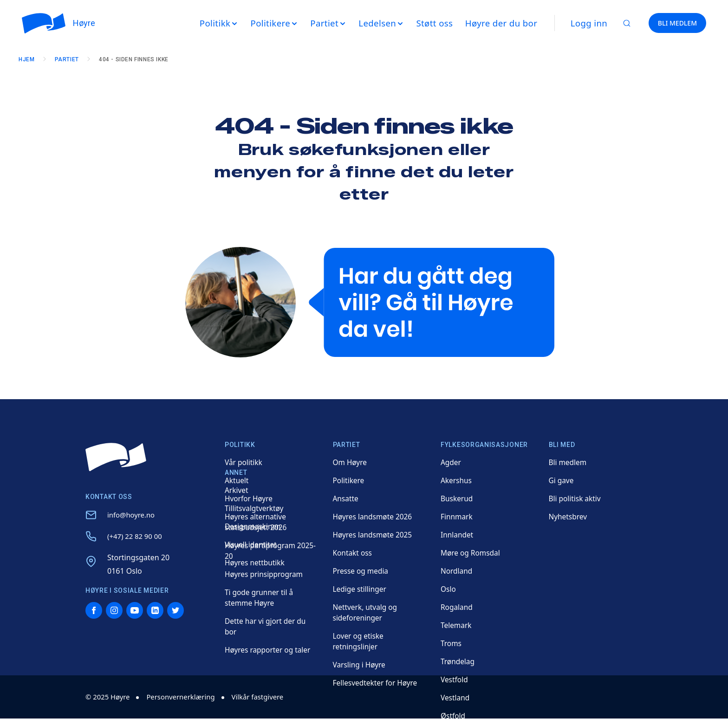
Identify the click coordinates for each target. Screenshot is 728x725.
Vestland (456, 698)
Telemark (457, 625)
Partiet (70, 59)
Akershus (457, 480)
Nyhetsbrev (569, 517)
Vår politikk (244, 462)
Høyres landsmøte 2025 (374, 535)
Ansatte (346, 498)
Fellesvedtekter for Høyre (377, 683)
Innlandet (458, 535)
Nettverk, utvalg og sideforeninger (366, 612)
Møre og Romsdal (471, 553)
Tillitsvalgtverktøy (255, 508)
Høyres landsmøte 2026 (374, 517)
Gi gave (562, 480)
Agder (451, 462)
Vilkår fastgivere (269, 697)
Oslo (448, 589)
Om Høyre (351, 462)
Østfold (453, 716)
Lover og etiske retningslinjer (359, 641)
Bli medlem (569, 462)
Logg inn (592, 23)
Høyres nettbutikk (256, 563)
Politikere (349, 480)
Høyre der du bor (504, 23)
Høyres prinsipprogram (265, 574)
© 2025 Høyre (109, 697)
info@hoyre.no (133, 515)
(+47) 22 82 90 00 (137, 536)
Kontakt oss (353, 553)
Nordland (457, 571)
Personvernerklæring (187, 697)
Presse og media (362, 571)
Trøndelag (458, 661)
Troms (452, 643)
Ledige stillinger (361, 589)
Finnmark (457, 517)
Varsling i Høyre (360, 665)
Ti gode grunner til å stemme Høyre (260, 598)
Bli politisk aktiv (576, 498)
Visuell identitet (252, 544)
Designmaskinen (254, 526)
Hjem (30, 59)
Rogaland (457, 607)
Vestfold (455, 680)
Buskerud (457, 498)
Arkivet (237, 490)
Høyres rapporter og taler (269, 650)
